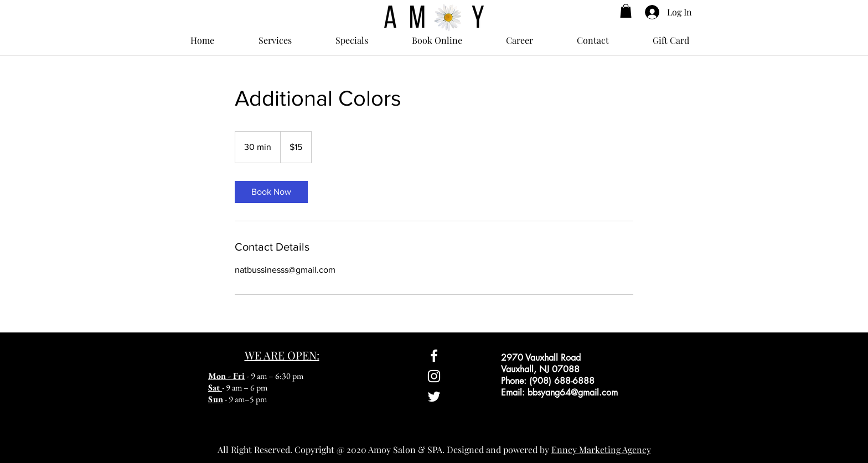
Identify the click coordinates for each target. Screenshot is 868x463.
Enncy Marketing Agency (601, 449)
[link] (271, 192)
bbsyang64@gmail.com (573, 392)
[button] (626, 11)
